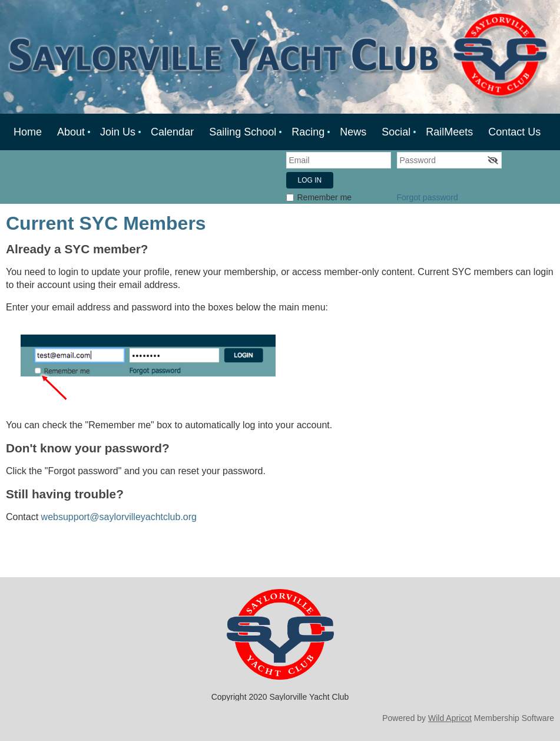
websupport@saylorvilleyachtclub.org (120, 517)
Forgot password (428, 197)
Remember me (325, 197)
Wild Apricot (450, 718)
